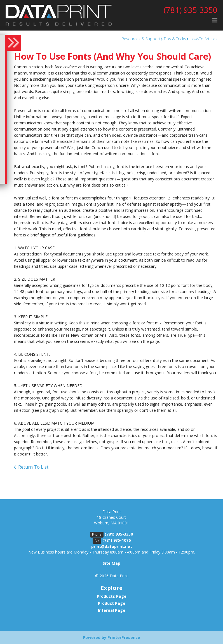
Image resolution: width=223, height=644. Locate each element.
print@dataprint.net (112, 546)
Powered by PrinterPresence (111, 637)
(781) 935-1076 (117, 540)
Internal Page (112, 610)
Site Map (111, 563)
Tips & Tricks (175, 39)
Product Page (112, 603)
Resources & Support (141, 39)
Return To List (33, 467)
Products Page (112, 596)
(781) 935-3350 (191, 10)
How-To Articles (203, 39)
